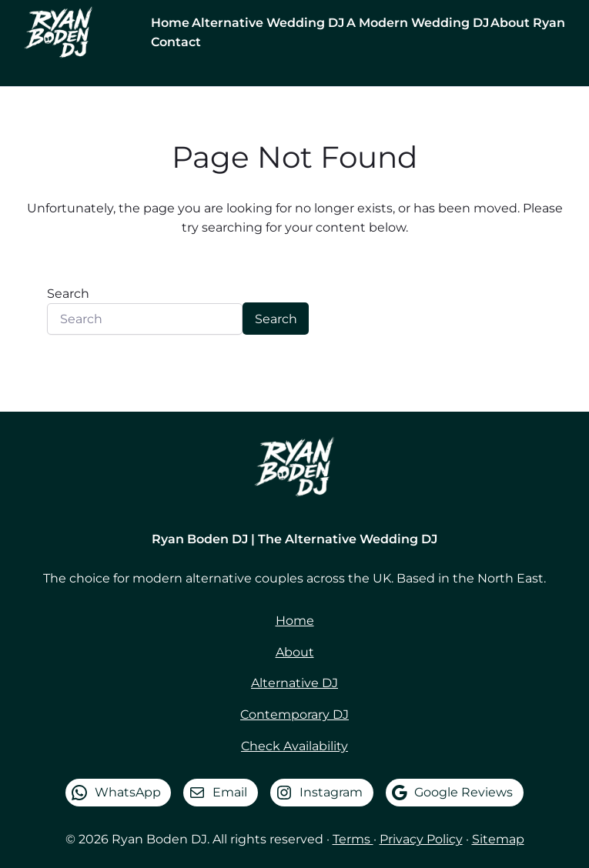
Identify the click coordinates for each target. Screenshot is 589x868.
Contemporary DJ (294, 714)
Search (68, 293)
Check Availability (294, 746)
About (295, 652)
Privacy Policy (421, 839)
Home (295, 620)
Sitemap (498, 839)
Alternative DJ (294, 683)
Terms (353, 839)
